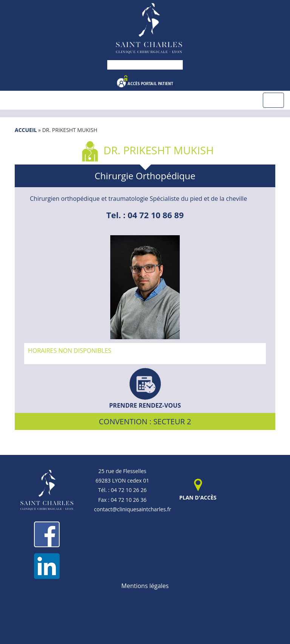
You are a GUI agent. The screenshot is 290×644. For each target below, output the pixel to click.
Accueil (26, 130)
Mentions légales (145, 586)
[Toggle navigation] (273, 100)
